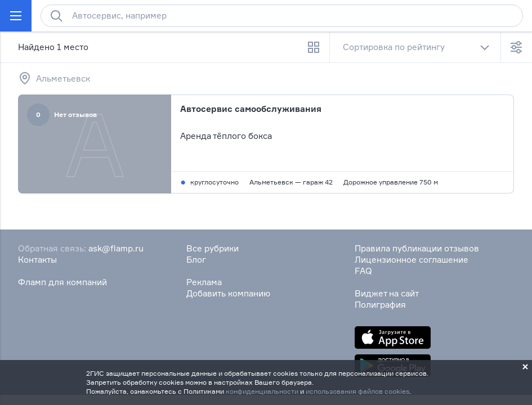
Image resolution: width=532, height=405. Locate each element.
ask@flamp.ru (116, 248)
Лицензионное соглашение (412, 260)
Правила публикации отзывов (417, 248)
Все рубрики (213, 248)
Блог (196, 260)
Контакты (37, 260)
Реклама (204, 282)
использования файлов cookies (357, 391)
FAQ (363, 271)
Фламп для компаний (62, 282)
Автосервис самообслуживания (251, 109)
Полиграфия (380, 305)
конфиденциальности (262, 391)
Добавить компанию (228, 293)
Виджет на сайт (387, 293)
